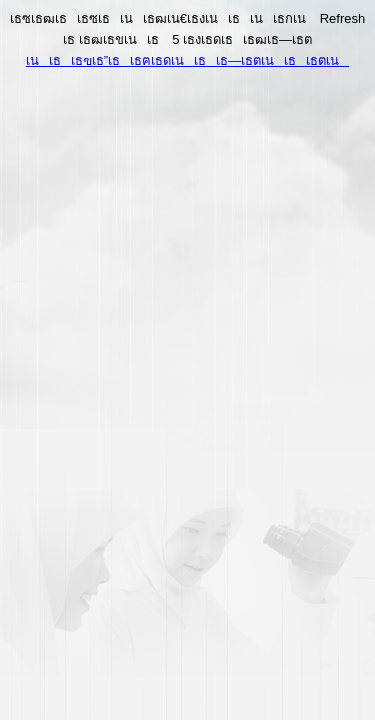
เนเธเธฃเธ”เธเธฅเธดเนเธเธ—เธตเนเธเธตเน (187, 60)
